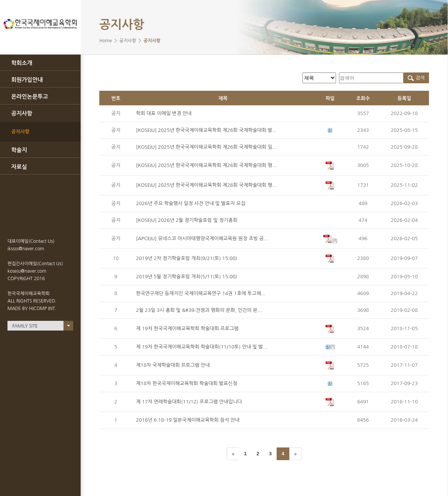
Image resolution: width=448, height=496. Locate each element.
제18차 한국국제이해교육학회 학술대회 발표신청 (186, 383)
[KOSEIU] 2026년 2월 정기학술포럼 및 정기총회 (187, 220)
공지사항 (22, 113)
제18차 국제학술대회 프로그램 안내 (173, 365)
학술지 (19, 150)
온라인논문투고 (30, 97)
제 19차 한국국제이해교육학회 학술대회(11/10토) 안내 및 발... (202, 347)
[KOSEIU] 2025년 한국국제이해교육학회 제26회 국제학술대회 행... (206, 165)
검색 (416, 78)
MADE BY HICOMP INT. (32, 309)
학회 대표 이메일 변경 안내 (164, 113)
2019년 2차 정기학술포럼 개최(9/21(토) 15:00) (186, 258)
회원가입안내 (27, 80)
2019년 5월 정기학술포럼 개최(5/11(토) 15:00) (186, 277)
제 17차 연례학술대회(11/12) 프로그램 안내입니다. (190, 402)
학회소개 (22, 63)
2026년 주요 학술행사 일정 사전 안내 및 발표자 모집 (191, 203)
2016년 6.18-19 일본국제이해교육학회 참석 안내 (188, 420)
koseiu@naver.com (27, 271)
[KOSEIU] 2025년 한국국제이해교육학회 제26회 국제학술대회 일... (206, 147)
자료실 (19, 167)
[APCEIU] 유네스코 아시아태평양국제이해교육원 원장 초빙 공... (202, 238)
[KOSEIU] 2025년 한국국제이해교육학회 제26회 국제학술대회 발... (206, 130)
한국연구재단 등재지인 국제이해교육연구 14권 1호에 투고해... (201, 293)
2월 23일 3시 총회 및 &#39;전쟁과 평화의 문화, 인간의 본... (199, 310)
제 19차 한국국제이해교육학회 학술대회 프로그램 (187, 328)
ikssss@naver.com (26, 249)
